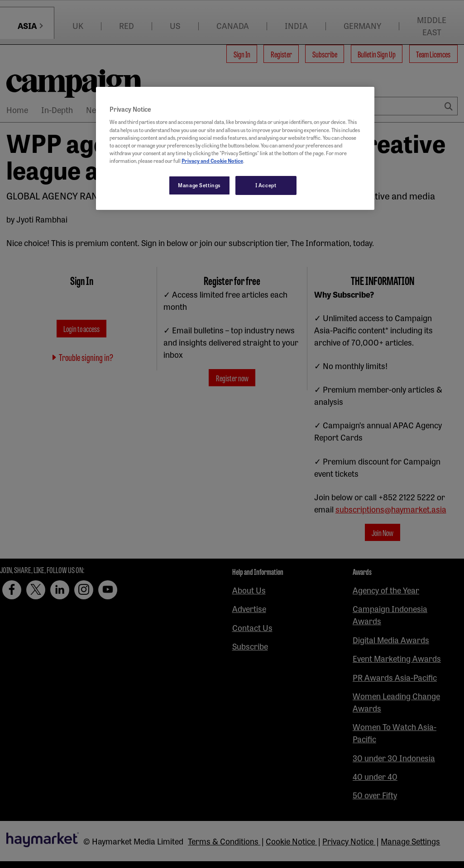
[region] (235, 148)
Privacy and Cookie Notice (212, 161)
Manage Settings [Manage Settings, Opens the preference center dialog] (199, 185)
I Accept (266, 185)
